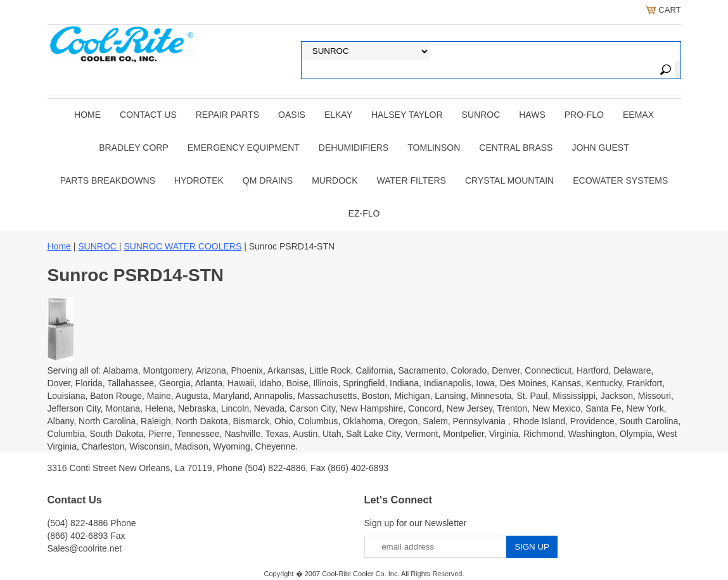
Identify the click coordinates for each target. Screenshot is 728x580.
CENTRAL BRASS (516, 148)
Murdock (335, 180)
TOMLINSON (434, 148)
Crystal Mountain (509, 180)
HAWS (532, 115)
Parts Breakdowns (108, 180)
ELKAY (338, 115)
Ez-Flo (364, 213)
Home (87, 115)
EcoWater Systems (620, 180)
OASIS (292, 115)
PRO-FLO (584, 115)
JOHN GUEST (600, 148)
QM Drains (268, 180)
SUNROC (481, 115)
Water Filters (412, 180)
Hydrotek (199, 180)
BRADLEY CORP (133, 148)
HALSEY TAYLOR (407, 115)
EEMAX (638, 115)
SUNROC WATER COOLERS (182, 246)
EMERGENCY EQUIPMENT (244, 148)
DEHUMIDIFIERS (354, 148)
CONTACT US (148, 115)
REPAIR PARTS (227, 115)
